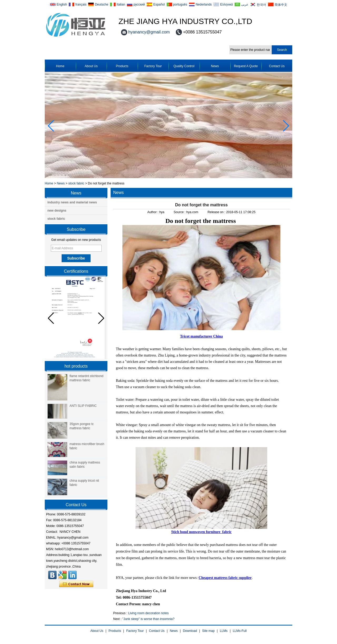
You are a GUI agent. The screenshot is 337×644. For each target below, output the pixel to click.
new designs (57, 211)
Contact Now (76, 584)
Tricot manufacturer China (202, 336)
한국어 (261, 5)
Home (60, 66)
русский (139, 4)
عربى (245, 4)
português (180, 4)
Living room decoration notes (148, 613)
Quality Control (184, 66)
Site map (208, 631)
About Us (91, 66)
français (81, 4)
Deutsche (101, 4)
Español (159, 4)
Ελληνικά (226, 4)
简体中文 (281, 5)
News (215, 66)
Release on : (217, 212)
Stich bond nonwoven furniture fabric (201, 532)
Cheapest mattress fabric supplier (225, 578)
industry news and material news (72, 202)
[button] (286, 126)
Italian (121, 4)
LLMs (224, 631)
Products (122, 66)
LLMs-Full (240, 631)
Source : (180, 212)
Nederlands (204, 4)
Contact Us (277, 66)
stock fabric (76, 183)
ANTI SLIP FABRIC (83, 406)
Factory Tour (153, 66)
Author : (153, 212)
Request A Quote (246, 66)
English (62, 4)
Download (190, 631)
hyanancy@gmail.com (149, 32)
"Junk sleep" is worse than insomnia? (148, 619)
